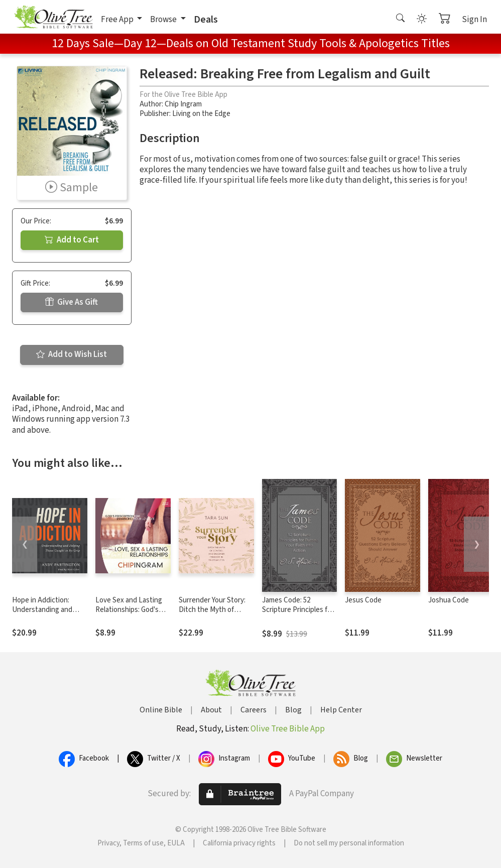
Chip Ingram (183, 104)
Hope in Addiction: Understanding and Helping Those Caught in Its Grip (47, 614)
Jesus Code (363, 600)
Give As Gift (72, 302)
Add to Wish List (72, 354)
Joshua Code (449, 600)
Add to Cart (72, 240)
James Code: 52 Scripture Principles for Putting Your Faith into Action (298, 614)
